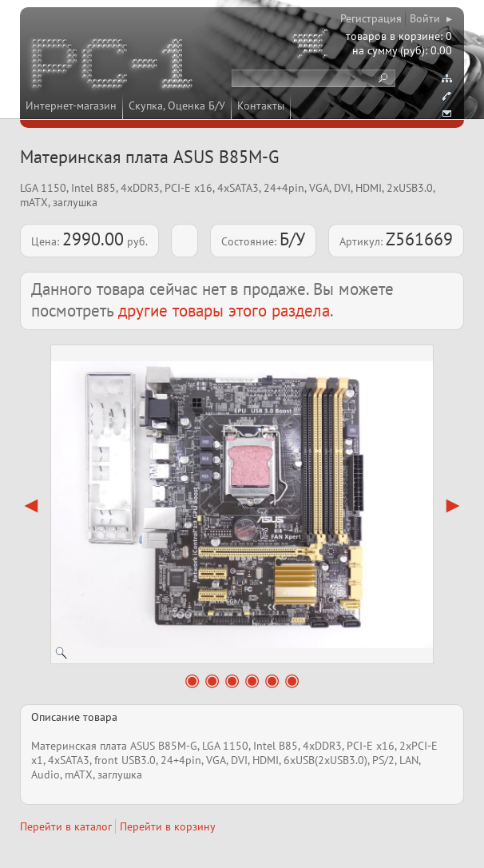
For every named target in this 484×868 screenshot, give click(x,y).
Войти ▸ (431, 18)
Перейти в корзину (168, 826)
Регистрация (371, 18)
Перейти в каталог (66, 826)
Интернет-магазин (71, 106)
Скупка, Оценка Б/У (177, 106)
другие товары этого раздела (224, 311)
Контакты (261, 106)
